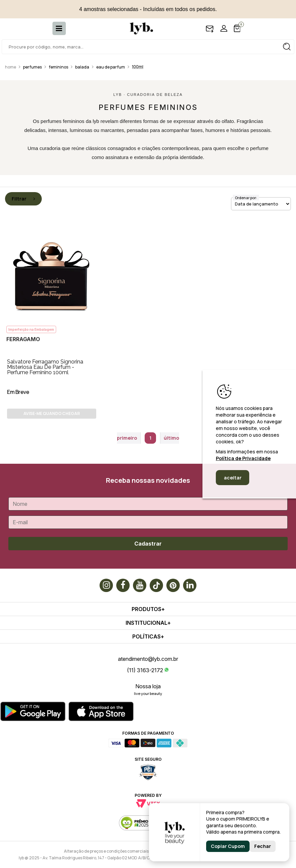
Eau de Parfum (111, 67)
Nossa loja (148, 686)
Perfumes (32, 67)
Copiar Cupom (228, 846)
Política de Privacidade (243, 458)
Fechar (263, 846)
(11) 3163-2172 (145, 670)
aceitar (233, 478)
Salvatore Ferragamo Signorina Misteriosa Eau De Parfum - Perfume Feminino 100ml (45, 367)
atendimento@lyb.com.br (148, 659)
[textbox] (148, 47)
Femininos (58, 67)
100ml (138, 67)
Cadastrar (148, 544)
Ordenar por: (246, 198)
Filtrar (23, 199)
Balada (82, 67)
